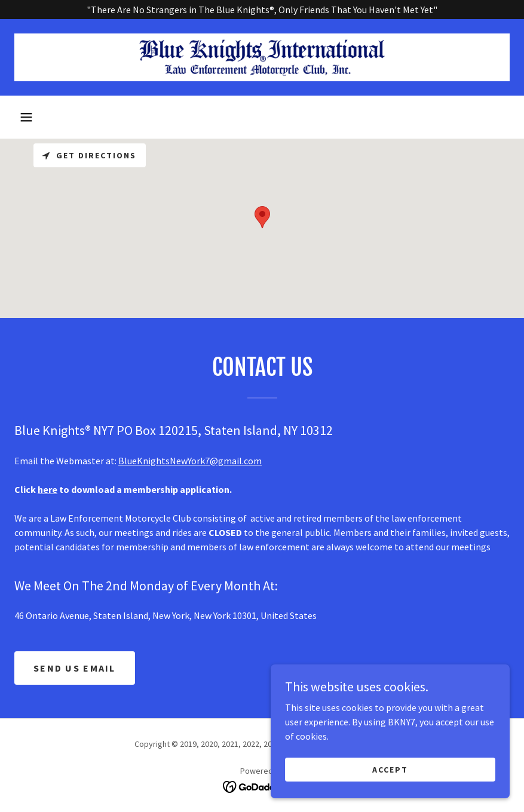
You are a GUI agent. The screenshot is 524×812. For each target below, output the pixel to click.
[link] (262, 57)
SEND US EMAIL (75, 668)
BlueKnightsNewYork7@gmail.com (190, 461)
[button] (26, 117)
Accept (390, 769)
